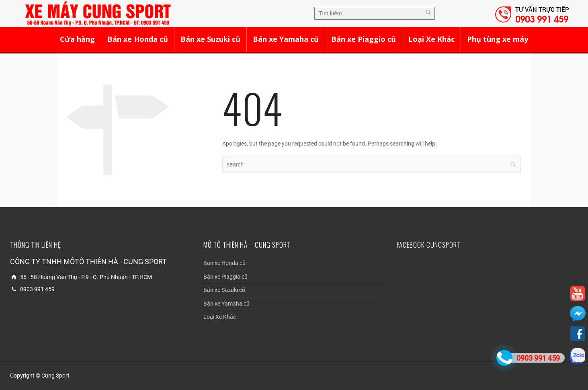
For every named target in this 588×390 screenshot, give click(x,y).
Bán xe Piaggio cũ (364, 39)
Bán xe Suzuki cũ (210, 39)
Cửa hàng (77, 39)
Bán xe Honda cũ (138, 39)
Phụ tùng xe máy (498, 39)
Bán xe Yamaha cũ (286, 39)
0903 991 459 (542, 18)
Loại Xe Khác (431, 39)
